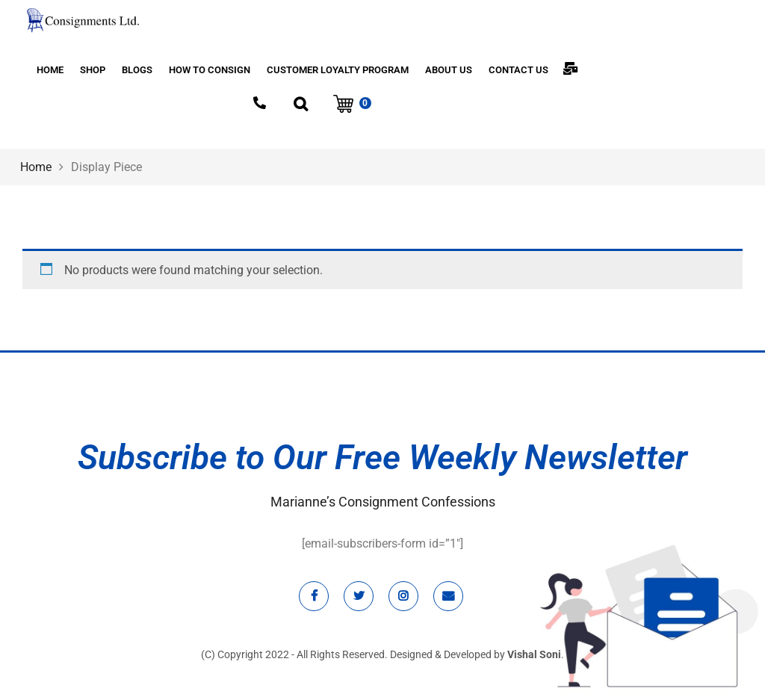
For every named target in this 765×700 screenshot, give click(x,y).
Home (36, 167)
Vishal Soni (534, 654)
